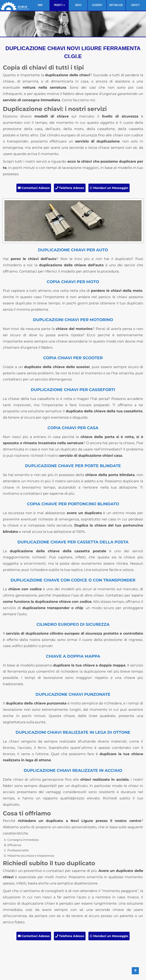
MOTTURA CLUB (116, 5)
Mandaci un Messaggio (109, 188)
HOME (40, 5)
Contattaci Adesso (34, 188)
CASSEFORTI (97, 5)
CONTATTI (135, 5)
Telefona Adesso (70, 188)
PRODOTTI (58, 5)
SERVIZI (78, 5)
